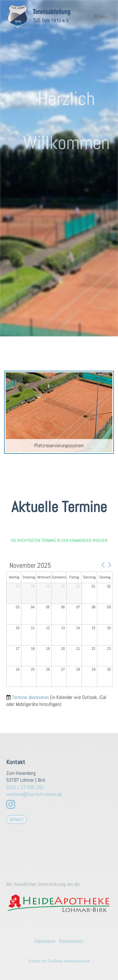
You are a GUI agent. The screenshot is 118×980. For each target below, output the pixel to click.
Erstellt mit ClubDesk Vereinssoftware (59, 961)
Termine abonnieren (30, 697)
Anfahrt (17, 819)
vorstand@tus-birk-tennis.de (34, 794)
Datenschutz (71, 941)
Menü (101, 17)
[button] (103, 565)
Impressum (45, 941)
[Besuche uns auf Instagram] (11, 805)
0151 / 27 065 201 (25, 787)
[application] (59, 625)
